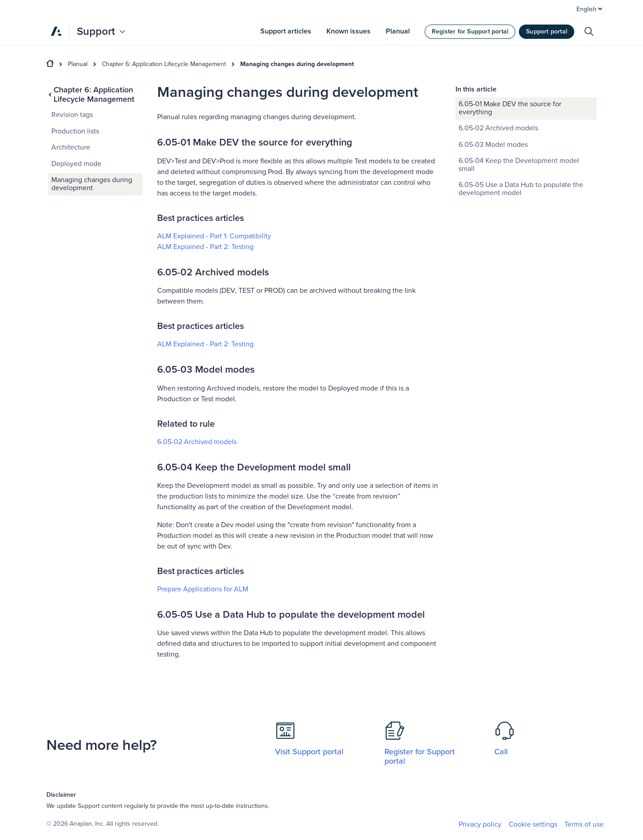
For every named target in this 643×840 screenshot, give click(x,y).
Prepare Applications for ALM (203, 589)
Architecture (71, 147)
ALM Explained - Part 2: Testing (205, 247)
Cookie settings (533, 825)
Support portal (547, 31)
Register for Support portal (470, 31)
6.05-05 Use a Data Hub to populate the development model (521, 189)
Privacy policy (480, 824)
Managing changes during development (297, 64)
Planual (78, 64)
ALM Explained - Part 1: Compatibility (214, 236)
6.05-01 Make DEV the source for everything (510, 108)
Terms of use (584, 824)
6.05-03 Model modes (493, 145)
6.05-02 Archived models (197, 442)
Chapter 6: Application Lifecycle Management (164, 64)
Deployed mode (76, 164)
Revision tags (72, 115)
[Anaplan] (56, 31)
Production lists (75, 131)
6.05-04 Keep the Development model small (519, 165)
